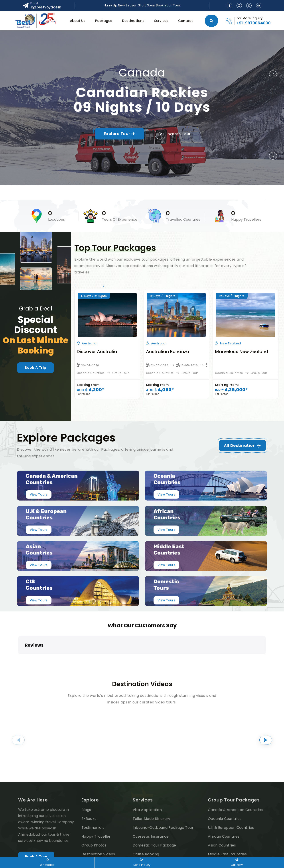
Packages (104, 21)
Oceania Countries (91, 373)
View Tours (39, 495)
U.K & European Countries (231, 791)
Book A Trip (35, 368)
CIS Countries (220, 827)
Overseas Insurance (151, 800)
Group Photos (94, 809)
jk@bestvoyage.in (46, 7)
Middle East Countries (227, 818)
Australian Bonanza (168, 352)
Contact (185, 21)
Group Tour (120, 373)
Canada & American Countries (235, 773)
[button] (273, 74)
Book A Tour (36, 820)
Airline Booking (146, 827)
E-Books (89, 782)
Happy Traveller (96, 800)
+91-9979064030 (254, 23)
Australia (89, 343)
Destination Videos (98, 818)
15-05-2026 (189, 365)
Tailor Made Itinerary (152, 782)
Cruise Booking (146, 818)
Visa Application (147, 773)
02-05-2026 (159, 365)
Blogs (86, 773)
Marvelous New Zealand (242, 352)
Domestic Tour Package (154, 809)
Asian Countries (222, 809)
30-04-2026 (90, 365)
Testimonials (93, 791)
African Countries (224, 800)
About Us (78, 21)
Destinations (133, 21)
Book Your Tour (168, 5)
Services (161, 21)
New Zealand (231, 343)
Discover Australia (97, 352)
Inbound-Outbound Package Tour (163, 791)
